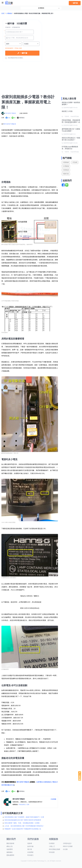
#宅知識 (75, 162)
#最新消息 (66, 174)
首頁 (3, 13)
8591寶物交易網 (54, 849)
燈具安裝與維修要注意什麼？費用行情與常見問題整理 (23, 820)
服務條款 (10, 852)
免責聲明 (10, 849)
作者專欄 (53, 799)
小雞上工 (52, 846)
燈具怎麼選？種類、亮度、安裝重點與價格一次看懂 (22, 823)
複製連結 (22, 118)
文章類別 (41, 8)
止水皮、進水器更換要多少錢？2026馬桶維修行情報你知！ (24, 826)
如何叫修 (30, 846)
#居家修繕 (66, 162)
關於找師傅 (10, 843)
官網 (28, 804)
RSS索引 (30, 855)
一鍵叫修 (75, 3)
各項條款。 (21, 58)
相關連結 (15, 804)
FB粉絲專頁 (22, 804)
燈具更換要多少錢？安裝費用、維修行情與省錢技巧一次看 (24, 817)
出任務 (65, 849)
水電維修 (9, 13)
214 (9, 118)
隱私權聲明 (10, 855)
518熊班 (52, 843)
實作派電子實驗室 (11, 113)
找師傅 (30, 843)
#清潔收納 (66, 170)
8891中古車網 (68, 846)
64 (15, 118)
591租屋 (52, 852)
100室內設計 (67, 843)
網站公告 (10, 846)
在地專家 (30, 852)
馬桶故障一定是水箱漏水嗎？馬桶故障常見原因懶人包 (23, 829)
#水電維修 (66, 166)
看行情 (30, 849)
